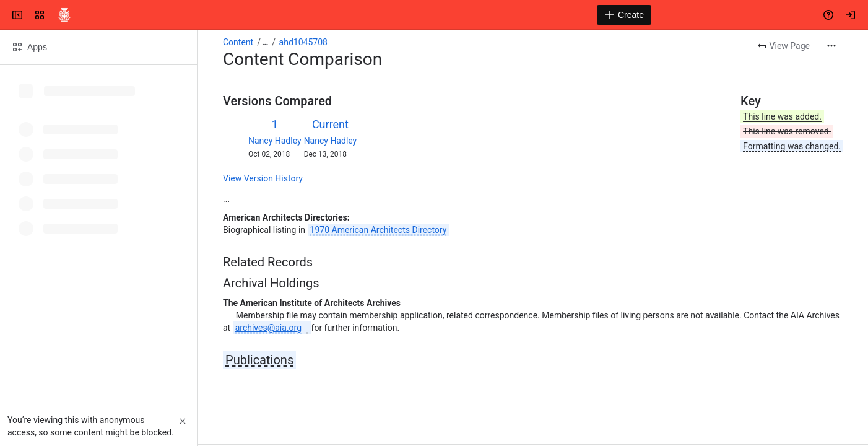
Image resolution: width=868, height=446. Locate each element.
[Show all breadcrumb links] (265, 42)
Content (238, 42)
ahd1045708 (303, 42)
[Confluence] (64, 15)
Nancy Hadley (275, 141)
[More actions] (831, 46)
